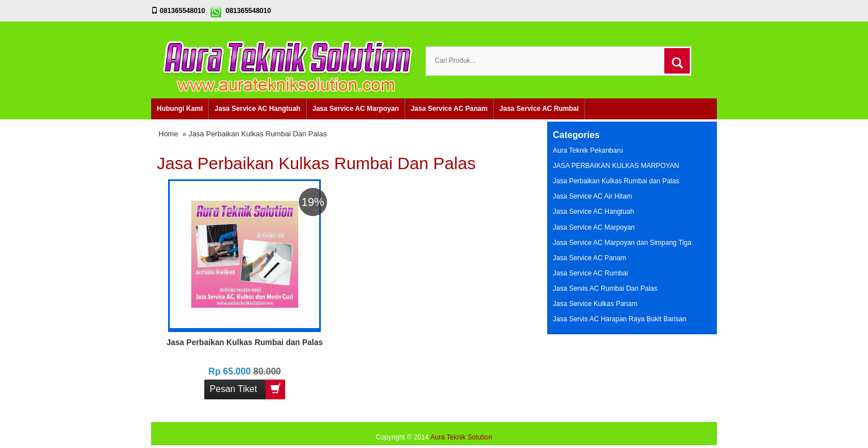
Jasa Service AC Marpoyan (356, 109)
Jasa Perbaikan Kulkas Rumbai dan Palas (244, 342)
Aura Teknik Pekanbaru (588, 150)
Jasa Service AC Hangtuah (257, 109)
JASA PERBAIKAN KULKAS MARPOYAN (616, 166)
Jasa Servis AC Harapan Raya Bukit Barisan (620, 319)
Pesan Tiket (248, 389)
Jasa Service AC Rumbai (539, 109)
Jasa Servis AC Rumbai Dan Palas (605, 288)
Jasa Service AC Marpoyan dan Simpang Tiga (622, 243)
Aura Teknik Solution (461, 437)
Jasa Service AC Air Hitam (592, 196)
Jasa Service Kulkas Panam (595, 304)
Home (168, 134)
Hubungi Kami (180, 109)
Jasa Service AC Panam (449, 109)
